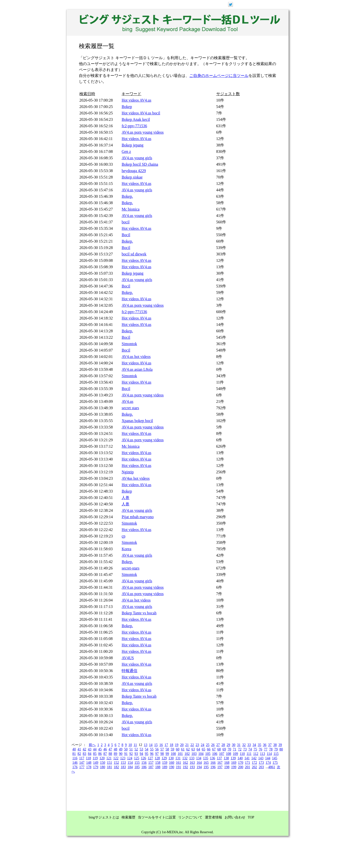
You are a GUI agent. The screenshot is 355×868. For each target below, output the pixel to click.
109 (236, 754)
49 (121, 749)
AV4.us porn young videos (142, 132)
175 (275, 763)
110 (242, 754)
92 (131, 754)
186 (144, 767)
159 (165, 763)
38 (275, 745)
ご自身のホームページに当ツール (219, 76)
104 (201, 754)
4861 (272, 767)
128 (157, 758)
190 (172, 767)
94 (142, 754)
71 (235, 749)
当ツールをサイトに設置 (157, 817)
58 (167, 749)
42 (85, 749)
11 (135, 745)
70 (230, 749)
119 (95, 758)
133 (192, 758)
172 (255, 763)
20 (182, 745)
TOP (251, 817)
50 (126, 749)
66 (209, 749)
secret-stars (130, 568)
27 (218, 745)
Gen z (126, 151)
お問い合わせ (235, 817)
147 (82, 763)
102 (187, 754)
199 (234, 767)
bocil (125, 222)
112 (256, 754)
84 (90, 754)
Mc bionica (130, 209)
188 (158, 767)
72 (240, 749)
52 (136, 749)
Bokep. (127, 196)
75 (255, 749)
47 (110, 749)
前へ (92, 745)
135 (205, 758)
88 (110, 754)
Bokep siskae (132, 177)
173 (261, 763)
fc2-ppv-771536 (134, 126)
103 (194, 754)
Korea (126, 549)
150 (103, 763)
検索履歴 (128, 817)
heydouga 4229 (134, 171)
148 (89, 763)
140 (240, 758)
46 (105, 749)
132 (185, 758)
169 (234, 763)
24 (202, 745)
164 (199, 763)
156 (144, 763)
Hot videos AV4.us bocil (141, 113)
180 (103, 767)
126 (143, 758)
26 (213, 745)
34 (254, 745)
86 (100, 754)
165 (206, 763)
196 (213, 767)
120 (102, 758)
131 (178, 758)
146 (75, 763)
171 (248, 763)
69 (224, 749)
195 (206, 767)
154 (130, 763)
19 (177, 745)
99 (167, 754)
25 (208, 745)
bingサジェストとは (104, 817)
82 (79, 754)
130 (171, 758)
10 (130, 745)
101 (180, 754)
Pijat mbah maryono (138, 517)
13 (145, 745)
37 (270, 745)
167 (220, 763)
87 (105, 754)
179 (96, 767)
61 (183, 749)
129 (164, 758)
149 (96, 763)
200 (241, 767)
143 (261, 758)
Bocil (126, 235)
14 (151, 745)
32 (244, 745)
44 (95, 749)
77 (266, 749)
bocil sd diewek (134, 254)
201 (248, 767)
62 (188, 749)
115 (276, 754)
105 (208, 754)
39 (280, 745)
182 (116, 767)
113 (262, 754)
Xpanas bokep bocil (137, 421)
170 (241, 763)
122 (116, 758)
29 (228, 745)
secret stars (130, 408)
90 (121, 754)
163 (192, 763)
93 (136, 754)
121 (109, 758)
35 (259, 745)
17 (166, 745)
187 (151, 767)
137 (219, 758)
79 (276, 749)
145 (275, 758)
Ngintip (128, 472)
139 (233, 758)
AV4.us (127, 401)
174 (268, 763)
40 (74, 749)
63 (193, 749)
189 (165, 767)
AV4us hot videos (136, 478)
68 (219, 749)
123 (123, 758)
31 (239, 745)
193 (192, 767)
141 (247, 758)
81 (74, 754)
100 (173, 754)
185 (137, 767)
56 (157, 749)
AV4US (128, 658)
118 (88, 758)
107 (222, 754)
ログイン (263, 4)
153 (123, 763)
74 (250, 749)
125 (136, 758)
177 (82, 767)
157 (151, 763)
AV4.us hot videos (136, 357)
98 (162, 754)
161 (179, 763)
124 (130, 758)
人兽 (125, 498)
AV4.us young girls (137, 158)
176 (75, 767)
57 (162, 749)
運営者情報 (213, 817)
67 (214, 749)
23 (197, 745)
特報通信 (129, 671)
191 (179, 767)
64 (198, 749)
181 (110, 767)
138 (226, 758)
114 (269, 754)
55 (152, 749)
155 (137, 763)
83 (85, 754)
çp (123, 536)
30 (233, 745)
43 (90, 749)
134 (199, 758)
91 (126, 754)
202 (255, 767)
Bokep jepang (132, 145)
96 (152, 754)
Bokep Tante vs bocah (139, 613)
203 (261, 767)
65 (204, 749)
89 (116, 754)
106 (215, 754)
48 (116, 749)
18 (171, 745)
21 (187, 745)
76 (261, 749)
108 (229, 754)
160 (172, 763)
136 (212, 758)
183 (123, 767)
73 (245, 749)
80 (281, 749)
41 (79, 749)
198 (227, 767)
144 (268, 758)
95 (147, 754)
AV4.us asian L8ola (137, 369)
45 (100, 749)
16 (161, 745)
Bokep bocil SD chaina (140, 164)
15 (156, 745)
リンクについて (190, 817)
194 (199, 767)
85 (95, 754)
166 (213, 763)
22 (192, 745)
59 (173, 749)
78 (271, 749)
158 (158, 763)
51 (131, 749)
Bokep (127, 107)
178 (89, 767)
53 (142, 749)
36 (265, 745)
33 (249, 745)
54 (147, 749)
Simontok (129, 344)
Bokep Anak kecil (136, 119)
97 (157, 754)
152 (116, 763)
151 (110, 763)
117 (82, 758)
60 (178, 749)
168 (227, 763)
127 (150, 758)
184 (130, 767)
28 (223, 745)
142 (254, 758)
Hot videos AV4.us (136, 100)
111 (249, 754)
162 (186, 763)
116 (75, 758)
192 (186, 767)
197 (220, 767)
